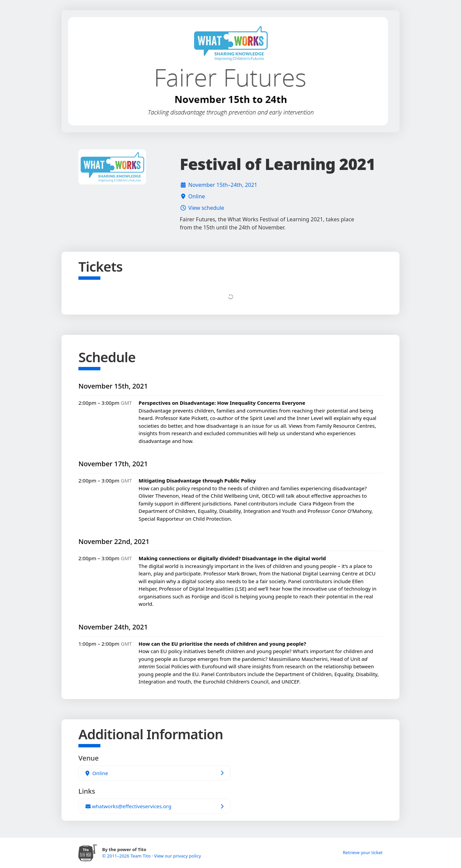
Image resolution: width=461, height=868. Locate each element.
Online (197, 196)
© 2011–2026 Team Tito (127, 856)
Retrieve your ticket (363, 852)
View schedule (206, 208)
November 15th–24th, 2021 (223, 185)
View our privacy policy (178, 856)
